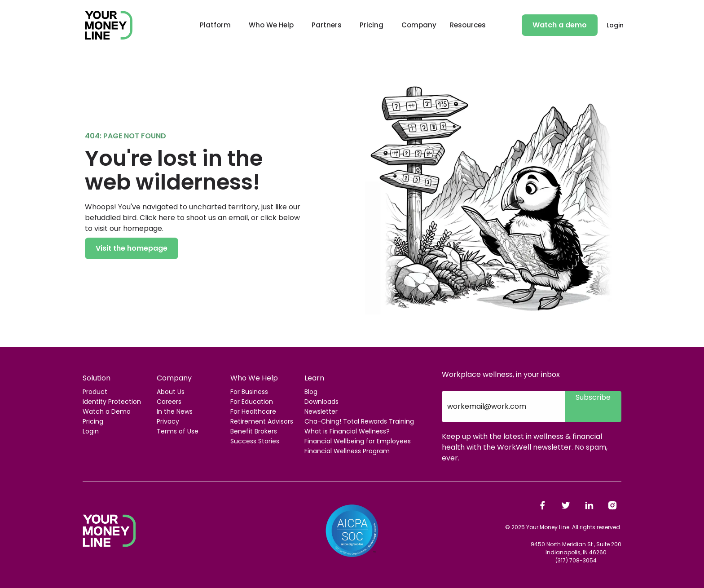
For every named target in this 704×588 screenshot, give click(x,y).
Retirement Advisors (262, 421)
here (167, 218)
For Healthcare (253, 411)
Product (95, 392)
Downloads (321, 402)
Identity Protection (112, 402)
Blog (311, 392)
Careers (169, 402)
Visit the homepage (132, 248)
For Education (252, 402)
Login (615, 25)
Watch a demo (560, 25)
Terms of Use (178, 431)
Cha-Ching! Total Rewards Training (359, 421)
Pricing (372, 25)
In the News (175, 411)
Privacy (168, 421)
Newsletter (321, 411)
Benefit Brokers (254, 431)
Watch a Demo (107, 411)
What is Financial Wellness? (347, 431)
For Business (249, 392)
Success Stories (255, 441)
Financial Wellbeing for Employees (358, 441)
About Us (171, 392)
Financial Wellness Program (347, 451)
